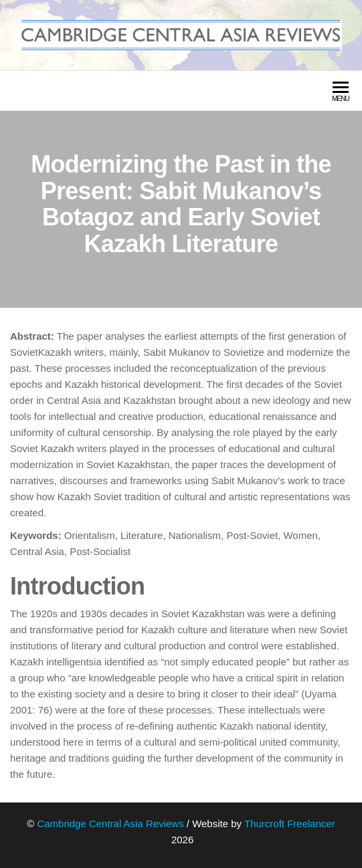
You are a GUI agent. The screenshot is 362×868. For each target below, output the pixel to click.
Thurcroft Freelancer (290, 824)
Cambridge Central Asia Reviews (110, 824)
